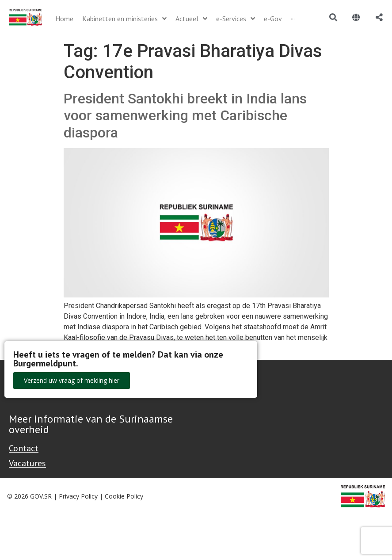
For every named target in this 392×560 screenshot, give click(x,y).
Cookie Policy (124, 496)
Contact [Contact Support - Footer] (24, 448)
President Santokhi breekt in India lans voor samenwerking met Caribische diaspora (185, 116)
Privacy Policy (78, 496)
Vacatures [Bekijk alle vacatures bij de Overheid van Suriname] (27, 463)
